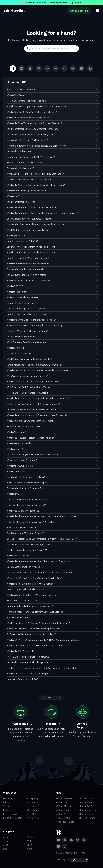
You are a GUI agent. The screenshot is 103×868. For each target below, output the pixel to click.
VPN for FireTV (86, 806)
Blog (30, 845)
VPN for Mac (62, 802)
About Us (8, 837)
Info (5, 849)
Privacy (31, 837)
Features (8, 810)
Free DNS (32, 814)
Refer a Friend (10, 814)
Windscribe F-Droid (65, 822)
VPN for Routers (87, 818)
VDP (29, 841)
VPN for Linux (85, 802)
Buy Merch (33, 802)
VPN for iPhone (63, 818)
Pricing (6, 802)
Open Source (34, 810)
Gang (30, 849)
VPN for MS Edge (64, 814)
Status (31, 806)
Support (7, 806)
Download (8, 798)
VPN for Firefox (63, 810)
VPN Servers (33, 818)
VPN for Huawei (87, 814)
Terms (6, 841)
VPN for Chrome (64, 806)
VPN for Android (87, 798)
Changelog (33, 798)
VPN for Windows (64, 798)
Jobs (6, 845)
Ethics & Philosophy (13, 818)
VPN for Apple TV (88, 810)
